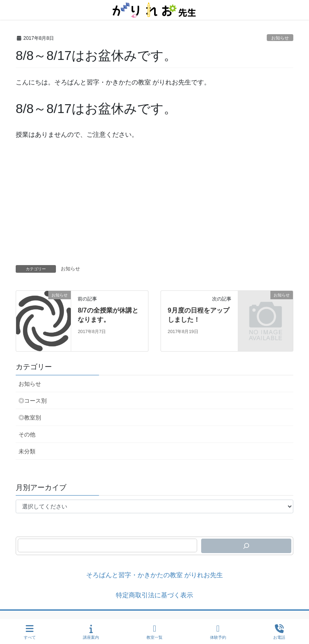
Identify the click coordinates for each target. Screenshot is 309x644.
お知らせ (280, 38)
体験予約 (218, 632)
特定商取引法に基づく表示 (154, 595)
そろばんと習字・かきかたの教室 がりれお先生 (154, 575)
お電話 (279, 632)
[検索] (246, 546)
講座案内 (91, 632)
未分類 (27, 451)
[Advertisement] (154, 205)
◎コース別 (33, 401)
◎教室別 (30, 418)
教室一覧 (154, 632)
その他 (27, 434)
